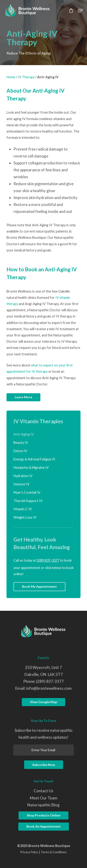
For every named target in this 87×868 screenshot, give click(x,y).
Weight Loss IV (25, 517)
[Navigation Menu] (80, 11)
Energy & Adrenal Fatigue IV (34, 459)
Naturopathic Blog (43, 805)
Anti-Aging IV (24, 434)
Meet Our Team (44, 798)
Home (11, 77)
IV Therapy (26, 77)
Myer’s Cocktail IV (27, 492)
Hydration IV (23, 476)
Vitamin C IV (23, 509)
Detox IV (20, 451)
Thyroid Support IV (28, 501)
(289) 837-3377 (48, 560)
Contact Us (43, 791)
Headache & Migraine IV (31, 467)
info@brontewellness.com (49, 688)
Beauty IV (21, 443)
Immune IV (21, 484)
